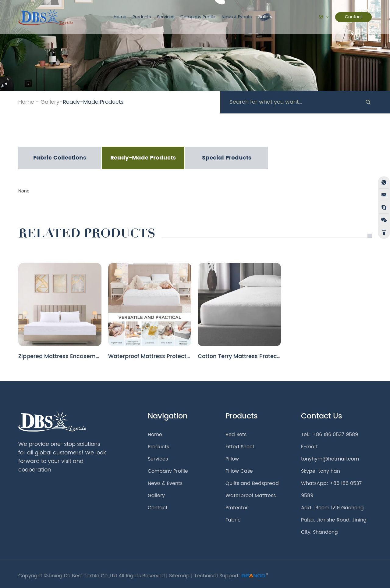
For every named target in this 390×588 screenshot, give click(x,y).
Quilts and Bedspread (252, 483)
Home (120, 17)
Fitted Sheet (240, 447)
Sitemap (179, 576)
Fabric (233, 520)
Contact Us (322, 416)
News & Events (237, 17)
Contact (353, 17)
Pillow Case (239, 471)
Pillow (232, 459)
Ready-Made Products (93, 102)
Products (142, 17)
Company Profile (198, 17)
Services (166, 17)
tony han (329, 471)
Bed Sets (236, 435)
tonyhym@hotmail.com (330, 459)
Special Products (227, 158)
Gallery (265, 17)
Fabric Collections (60, 158)
